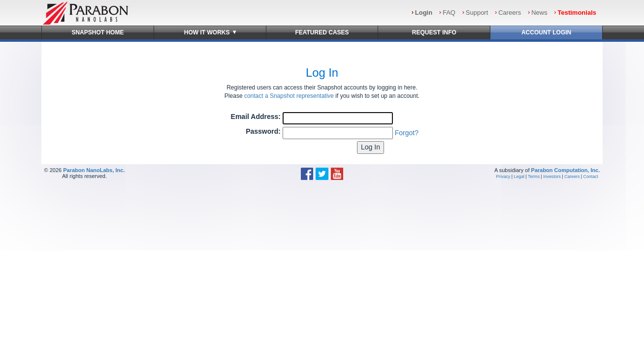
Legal (519, 177)
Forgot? (407, 133)
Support (477, 13)
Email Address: (256, 117)
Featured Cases (322, 32)
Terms (534, 177)
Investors (552, 177)
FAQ (449, 13)
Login (424, 13)
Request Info (434, 32)
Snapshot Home (97, 32)
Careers (510, 13)
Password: (263, 131)
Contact (591, 177)
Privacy (503, 177)
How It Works (210, 32)
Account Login (546, 32)
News (539, 13)
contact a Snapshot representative (289, 96)
